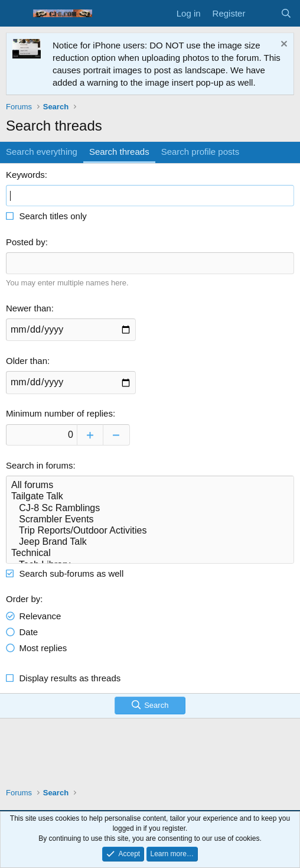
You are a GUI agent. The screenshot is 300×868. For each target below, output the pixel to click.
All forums (150, 485)
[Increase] (90, 435)
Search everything (42, 152)
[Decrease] (117, 435)
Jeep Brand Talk (150, 542)
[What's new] (262, 13)
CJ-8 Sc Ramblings (150, 508)
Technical (150, 553)
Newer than (29, 308)
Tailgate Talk (150, 497)
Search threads (119, 152)
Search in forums (39, 465)
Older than (27, 361)
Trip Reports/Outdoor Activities (150, 531)
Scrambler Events (150, 520)
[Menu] (16, 14)
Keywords (25, 175)
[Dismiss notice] (283, 45)
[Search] (286, 13)
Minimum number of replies (59, 413)
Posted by (26, 242)
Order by (23, 599)
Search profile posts (200, 152)
